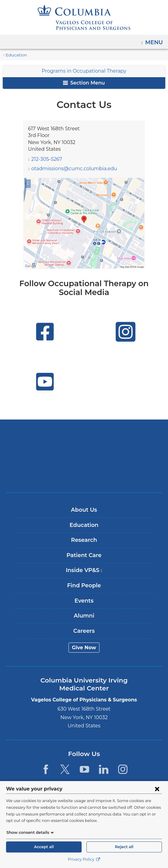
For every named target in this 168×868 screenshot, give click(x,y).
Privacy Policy (84, 859)
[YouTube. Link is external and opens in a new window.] (84, 769)
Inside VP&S (86, 573)
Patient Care (84, 555)
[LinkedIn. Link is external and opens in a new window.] (104, 769)
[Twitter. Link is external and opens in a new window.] (65, 769)
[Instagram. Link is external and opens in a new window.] (123, 769)
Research (84, 540)
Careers (84, 631)
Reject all (124, 847)
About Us (84, 510)
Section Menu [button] (84, 83)
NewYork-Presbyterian (84, 456)
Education (15, 55)
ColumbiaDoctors (84, 475)
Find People (84, 585)
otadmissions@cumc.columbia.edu (69, 169)
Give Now (84, 648)
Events (84, 601)
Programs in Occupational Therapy (84, 71)
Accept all (44, 847)
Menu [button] (155, 40)
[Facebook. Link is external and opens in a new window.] (46, 769)
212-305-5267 (47, 159)
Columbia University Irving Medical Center (84, 437)
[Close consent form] (157, 789)
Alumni (84, 616)
